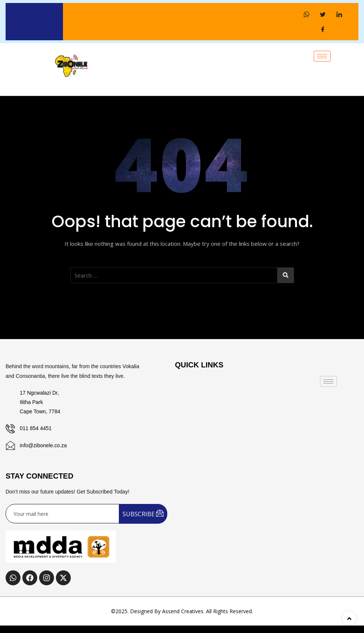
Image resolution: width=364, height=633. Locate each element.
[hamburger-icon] (322, 56)
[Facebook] (323, 29)
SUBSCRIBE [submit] (143, 513)
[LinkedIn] (339, 14)
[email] (63, 514)
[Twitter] (323, 14)
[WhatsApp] (306, 14)
